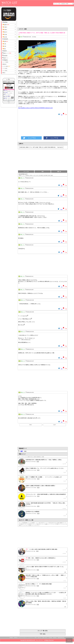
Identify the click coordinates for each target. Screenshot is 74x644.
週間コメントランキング (50, 524)
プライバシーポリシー (23, 638)
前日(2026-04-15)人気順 (54, 523)
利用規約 (11, 638)
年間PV (5, 29)
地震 (21, 451)
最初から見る (33, 175)
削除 (49, 175)
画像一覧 (59, 172)
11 (19, 312)
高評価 (5, 34)
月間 (4, 44)
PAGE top (69, 640)
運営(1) (4, 73)
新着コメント (7, 53)
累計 (4, 49)
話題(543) (4, 64)
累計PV (5, 32)
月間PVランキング (24, 524)
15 (19, 392)
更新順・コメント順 (36, 523)
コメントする (26, 172)
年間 (4, 46)
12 (19, 332)
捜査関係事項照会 (61, 638)
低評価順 (46, 175)
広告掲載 (50, 638)
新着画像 (5, 55)
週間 (5, 41)
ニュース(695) (5, 62)
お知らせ (39, 638)
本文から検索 (33, 457)
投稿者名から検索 (40, 457)
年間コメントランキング (24, 525)
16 (19, 414)
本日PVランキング (45, 523)
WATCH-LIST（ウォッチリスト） (36, 640)
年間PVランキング (32, 524)
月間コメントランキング (61, 524)
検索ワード (5, 58)
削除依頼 (55, 638)
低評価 (5, 37)
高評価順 (41, 175)
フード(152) (5, 68)
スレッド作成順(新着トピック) (25, 523)
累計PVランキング (41, 524)
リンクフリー (31, 638)
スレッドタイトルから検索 (24, 457)
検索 (43, 172)
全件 (37, 175)
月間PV (5, 27)
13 (19, 349)
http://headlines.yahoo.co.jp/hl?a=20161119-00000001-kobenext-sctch (35, 108)
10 (19, 300)
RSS (36, 638)
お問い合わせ (45, 638)
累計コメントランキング (34, 525)
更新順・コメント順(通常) (24, 175)
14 (19, 361)
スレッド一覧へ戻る (43, 631)
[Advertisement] (31, 17)
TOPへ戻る (43, 634)
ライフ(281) (5, 71)
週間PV (6, 24)
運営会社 (16, 638)
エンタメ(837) (6, 66)
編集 (52, 175)
